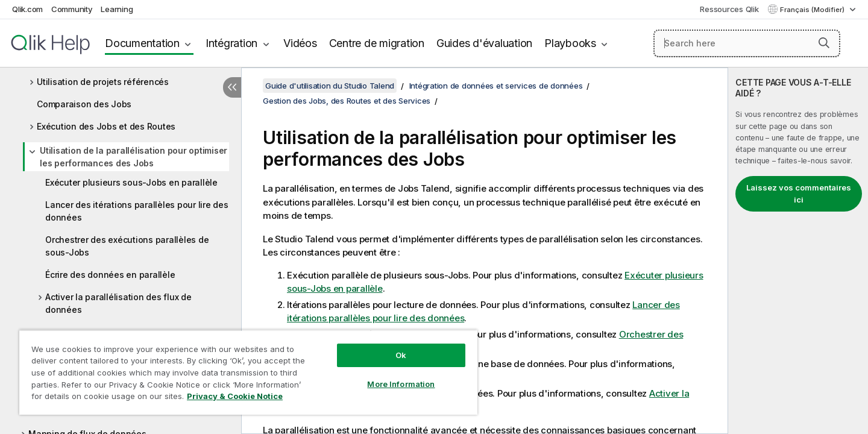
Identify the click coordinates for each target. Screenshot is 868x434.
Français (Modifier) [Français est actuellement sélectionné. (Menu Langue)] (813, 10)
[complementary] (798, 251)
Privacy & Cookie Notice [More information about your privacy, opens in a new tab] (235, 396)
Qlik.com (27, 9)
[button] (824, 43)
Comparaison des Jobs (84, 104)
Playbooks (570, 43)
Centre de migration (377, 43)
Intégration (231, 43)
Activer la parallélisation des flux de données (118, 303)
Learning (117, 9)
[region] (248, 372)
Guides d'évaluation (484, 43)
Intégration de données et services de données (496, 86)
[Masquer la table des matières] (232, 87)
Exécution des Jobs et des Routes (106, 126)
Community (72, 9)
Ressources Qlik (729, 9)
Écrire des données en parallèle (110, 275)
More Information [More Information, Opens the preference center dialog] (401, 384)
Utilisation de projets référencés (103, 82)
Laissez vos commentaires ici (799, 193)
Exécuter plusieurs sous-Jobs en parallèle (131, 182)
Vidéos (300, 43)
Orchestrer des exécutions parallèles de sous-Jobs (127, 246)
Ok (401, 355)
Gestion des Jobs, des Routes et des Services (347, 101)
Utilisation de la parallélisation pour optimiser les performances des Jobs (134, 157)
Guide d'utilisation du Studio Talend (330, 86)
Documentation (142, 43)
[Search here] (747, 43)
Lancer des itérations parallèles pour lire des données (137, 211)
